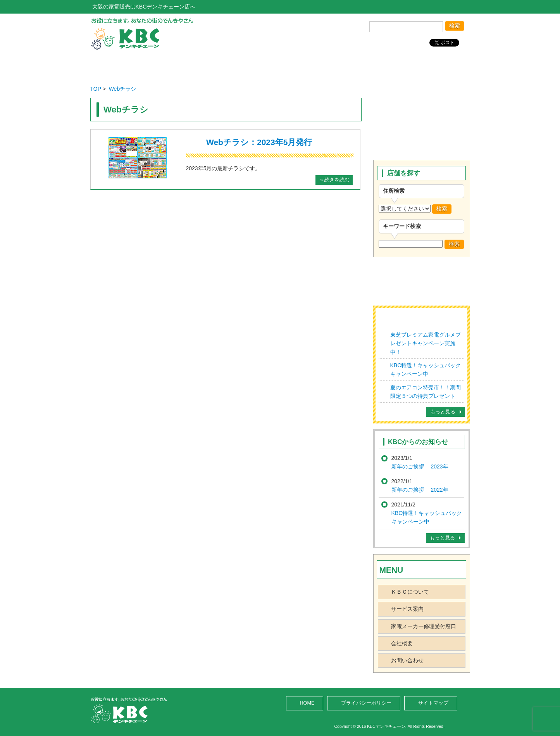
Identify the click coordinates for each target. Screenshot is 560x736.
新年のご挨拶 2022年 (420, 490)
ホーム (128, 65)
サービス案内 (281, 65)
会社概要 (358, 65)
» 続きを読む (335, 180)
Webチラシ (123, 89)
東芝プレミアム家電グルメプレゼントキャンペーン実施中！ (426, 343)
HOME (307, 703)
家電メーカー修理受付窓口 (424, 626)
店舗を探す (205, 65)
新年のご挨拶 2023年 (420, 466)
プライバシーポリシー (366, 703)
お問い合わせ (432, 65)
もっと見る (443, 412)
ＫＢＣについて (410, 592)
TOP (96, 89)
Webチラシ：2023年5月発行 (259, 142)
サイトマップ (433, 703)
